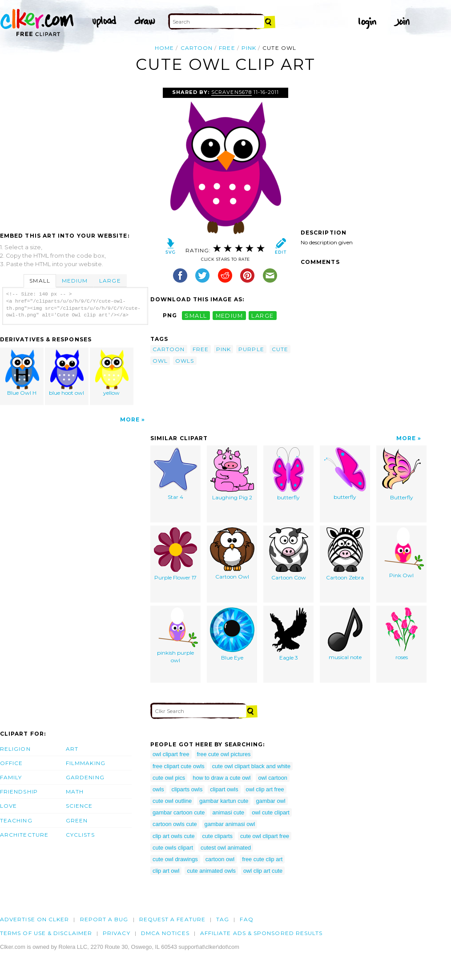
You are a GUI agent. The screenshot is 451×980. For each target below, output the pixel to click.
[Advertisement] (75, 154)
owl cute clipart (271, 812)
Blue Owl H (22, 373)
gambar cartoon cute (179, 812)
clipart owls (224, 789)
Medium (75, 281)
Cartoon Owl (232, 554)
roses (402, 634)
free (227, 48)
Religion (15, 749)
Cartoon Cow (289, 554)
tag (223, 919)
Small (40, 281)
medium (230, 315)
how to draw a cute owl (221, 778)
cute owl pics (169, 778)
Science (79, 806)
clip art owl (166, 871)
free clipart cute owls (179, 766)
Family (11, 777)
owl (160, 361)
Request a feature (172, 919)
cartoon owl (220, 859)
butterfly (288, 474)
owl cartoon (272, 778)
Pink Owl (402, 553)
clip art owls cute (174, 836)
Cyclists (80, 835)
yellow (112, 373)
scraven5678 (231, 92)
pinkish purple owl (176, 636)
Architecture (24, 835)
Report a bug (104, 919)
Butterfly (401, 474)
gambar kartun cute (224, 801)
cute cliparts (217, 836)
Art (72, 749)
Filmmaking (86, 763)
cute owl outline (172, 801)
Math (75, 792)
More (130, 419)
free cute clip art (262, 859)
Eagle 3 (288, 634)
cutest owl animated (226, 848)
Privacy (117, 933)
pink (249, 48)
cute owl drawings (175, 859)
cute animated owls (211, 871)
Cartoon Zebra (345, 554)
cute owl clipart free (265, 836)
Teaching (16, 820)
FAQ (246, 919)
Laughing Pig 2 (232, 474)
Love (8, 806)
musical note (345, 634)
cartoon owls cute (175, 824)
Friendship (19, 792)
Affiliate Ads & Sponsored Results (262, 933)
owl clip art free (265, 789)
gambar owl (270, 801)
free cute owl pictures (224, 754)
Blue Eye (232, 634)
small (196, 315)
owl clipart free (171, 754)
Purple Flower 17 (175, 554)
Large (110, 281)
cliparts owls (187, 789)
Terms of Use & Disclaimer (46, 933)
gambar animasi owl (230, 824)
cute (280, 349)
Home (164, 48)
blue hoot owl (67, 373)
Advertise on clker (34, 919)
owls (185, 361)
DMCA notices (165, 933)
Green (77, 820)
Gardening (85, 777)
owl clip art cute (263, 871)
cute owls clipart (173, 848)
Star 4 (175, 474)
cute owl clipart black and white (251, 766)
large (262, 315)
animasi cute (228, 812)
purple (251, 349)
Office (11, 763)
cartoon (197, 48)
